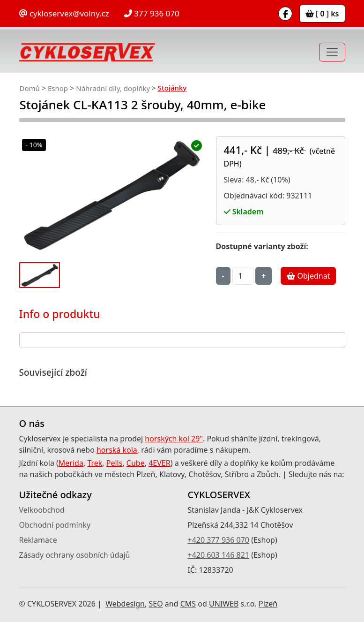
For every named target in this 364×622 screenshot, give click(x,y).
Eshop (58, 88)
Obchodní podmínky (55, 525)
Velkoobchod (42, 510)
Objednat (308, 276)
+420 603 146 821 (219, 555)
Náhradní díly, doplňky (113, 88)
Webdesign (125, 604)
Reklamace (38, 540)
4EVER (160, 463)
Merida (71, 463)
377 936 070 (152, 13)
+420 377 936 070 (219, 540)
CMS (188, 604)
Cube (136, 463)
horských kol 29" (174, 439)
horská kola (117, 450)
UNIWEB (224, 604)
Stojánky (172, 88)
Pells (115, 463)
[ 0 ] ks (322, 14)
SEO (156, 604)
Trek (95, 463)
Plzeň (268, 604)
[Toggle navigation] (332, 52)
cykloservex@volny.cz (64, 13)
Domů (30, 88)
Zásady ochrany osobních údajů (75, 555)
